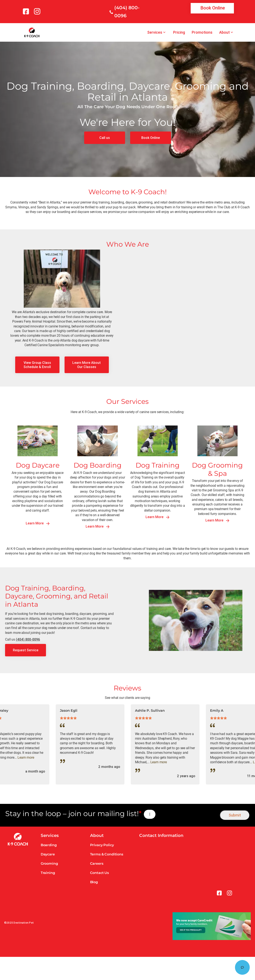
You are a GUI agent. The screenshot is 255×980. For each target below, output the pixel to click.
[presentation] (188, 814)
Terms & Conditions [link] (107, 854)
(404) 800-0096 (28, 639)
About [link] (224, 32)
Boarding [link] (49, 845)
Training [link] (48, 873)
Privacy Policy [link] (102, 845)
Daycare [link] (48, 854)
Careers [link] (97, 864)
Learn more (26, 757)
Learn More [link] (38, 523)
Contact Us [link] (99, 873)
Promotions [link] (202, 32)
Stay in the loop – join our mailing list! (73, 814)
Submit (235, 815)
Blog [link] (94, 882)
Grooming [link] (49, 864)
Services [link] (155, 32)
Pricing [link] (179, 32)
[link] (27, 11)
